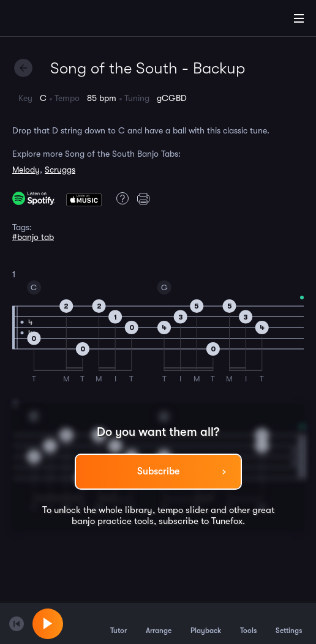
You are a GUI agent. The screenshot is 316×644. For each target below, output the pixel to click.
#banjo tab (33, 237)
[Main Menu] (299, 18)
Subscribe (158, 471)
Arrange (159, 623)
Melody (26, 170)
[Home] (49, 20)
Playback (206, 623)
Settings (289, 623)
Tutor (118, 623)
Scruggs (60, 170)
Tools (248, 623)
